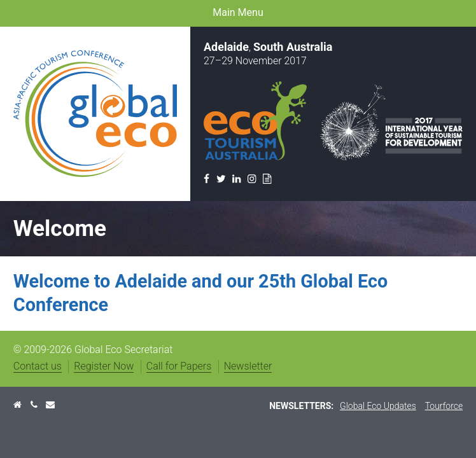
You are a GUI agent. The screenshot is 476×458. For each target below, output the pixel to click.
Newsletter (248, 366)
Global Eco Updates (378, 406)
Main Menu (238, 12)
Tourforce (444, 406)
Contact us (38, 366)
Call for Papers (179, 366)
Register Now (104, 366)
